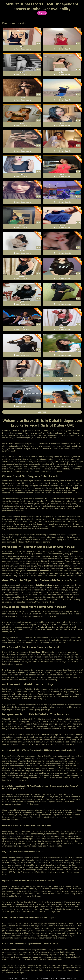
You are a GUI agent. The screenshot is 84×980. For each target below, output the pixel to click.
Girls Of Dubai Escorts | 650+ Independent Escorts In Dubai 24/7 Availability (42, 6)
